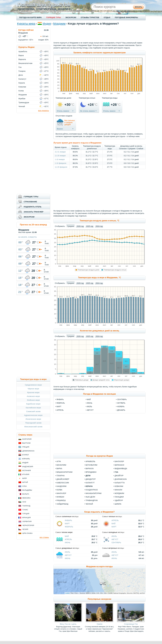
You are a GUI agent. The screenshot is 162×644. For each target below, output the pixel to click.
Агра (59, 461)
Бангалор (119, 461)
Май (113, 524)
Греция (26, 447)
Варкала (90, 469)
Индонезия (28, 467)
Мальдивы (27, 490)
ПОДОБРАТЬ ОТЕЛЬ (33, 207)
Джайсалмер (63, 479)
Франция (26, 518)
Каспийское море (33, 408)
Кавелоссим (63, 483)
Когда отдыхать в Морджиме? (99, 512)
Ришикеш (61, 500)
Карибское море (33, 404)
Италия (26, 474)
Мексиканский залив (33, 427)
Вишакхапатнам (64, 472)
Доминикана (28, 451)
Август (115, 539)
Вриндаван (91, 472)
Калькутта (120, 483)
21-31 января (60, 152)
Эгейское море (33, 400)
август (90, 410)
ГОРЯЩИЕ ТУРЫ (54, 17)
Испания (27, 470)
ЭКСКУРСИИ (71, 17)
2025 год (90, 226)
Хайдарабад (62, 504)
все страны (44, 537)
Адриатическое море (33, 415)
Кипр (25, 478)
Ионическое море (33, 419)
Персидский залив (33, 423)
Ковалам (119, 486)
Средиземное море (33, 385)
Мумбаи (60, 497)
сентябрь (122, 399)
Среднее (71, 226)
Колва (59, 490)
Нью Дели (90, 497)
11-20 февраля (61, 167)
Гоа (116, 472)
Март (67, 524)
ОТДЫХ (107, 17)
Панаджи (119, 497)
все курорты (44, 111)
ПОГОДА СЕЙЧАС (26, 30)
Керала (89, 486)
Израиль (26, 459)
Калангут (90, 483)
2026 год (80, 226)
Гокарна (60, 476)
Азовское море (33, 396)
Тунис (25, 510)
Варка (59, 469)
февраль (61, 403)
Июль (114, 536)
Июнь (68, 543)
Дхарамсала (121, 479)
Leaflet (67, 593)
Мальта (26, 494)
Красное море (33, 392)
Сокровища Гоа (131, 624)
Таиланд (26, 506)
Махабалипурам (94, 493)
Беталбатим (91, 465)
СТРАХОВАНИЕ (30, 202)
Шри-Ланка (27, 533)
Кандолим (61, 486)
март (59, 407)
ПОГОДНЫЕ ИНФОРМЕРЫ (126, 17)
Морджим (59, 24)
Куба (25, 486)
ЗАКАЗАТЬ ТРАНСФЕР (34, 212)
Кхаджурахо (92, 490)
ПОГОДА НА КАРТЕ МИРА (30, 17)
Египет (26, 455)
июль (89, 407)
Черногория (28, 525)
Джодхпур (91, 479)
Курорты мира (26, 24)
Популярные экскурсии (99, 599)
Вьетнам (26, 443)
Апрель (115, 520)
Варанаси (119, 465)
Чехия (25, 529)
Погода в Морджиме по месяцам (99, 394)
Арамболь (90, 461)
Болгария (27, 439)
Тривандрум (92, 500)
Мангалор (61, 493)
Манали (118, 490)
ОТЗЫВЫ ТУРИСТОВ (90, 17)
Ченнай (89, 504)
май (89, 399)
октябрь (121, 403)
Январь (68, 520)
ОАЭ (24, 502)
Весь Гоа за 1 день (68, 624)
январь (60, 399)
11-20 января (60, 156)
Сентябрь (116, 543)
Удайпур (119, 500)
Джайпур (119, 476)
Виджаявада (121, 469)
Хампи (99, 624)
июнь (90, 403)
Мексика (26, 498)
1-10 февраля (60, 163)
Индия (47, 24)
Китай (25, 482)
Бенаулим (61, 465)
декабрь (121, 410)
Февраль (69, 527)
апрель (60, 410)
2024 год (99, 226)
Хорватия (27, 521)
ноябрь (121, 407)
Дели (88, 476)
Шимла (118, 504)
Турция (26, 514)
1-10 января (60, 159)
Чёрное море (33, 389)
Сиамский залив (33, 411)
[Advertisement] (99, 33)
